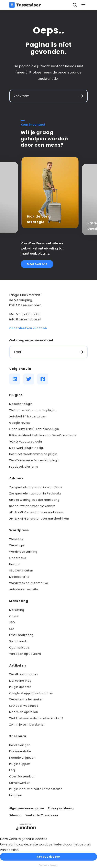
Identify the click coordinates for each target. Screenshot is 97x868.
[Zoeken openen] (75, 5)
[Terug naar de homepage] (25, 5)
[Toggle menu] (83, 5)
